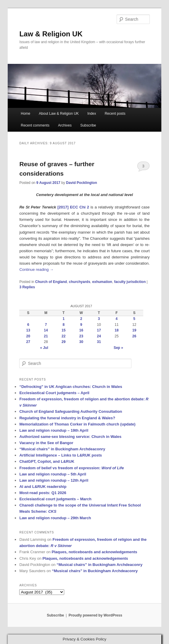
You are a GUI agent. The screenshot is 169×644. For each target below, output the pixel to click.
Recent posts (115, 114)
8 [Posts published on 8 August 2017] (63, 325)
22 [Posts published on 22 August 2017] (63, 336)
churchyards (80, 282)
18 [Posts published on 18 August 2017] (116, 330)
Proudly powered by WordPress (95, 615)
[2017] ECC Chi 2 (74, 207)
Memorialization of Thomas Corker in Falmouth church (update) (77, 424)
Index (92, 114)
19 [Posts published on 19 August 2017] (134, 330)
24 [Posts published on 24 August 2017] (99, 336)
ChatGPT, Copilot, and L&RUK (47, 461)
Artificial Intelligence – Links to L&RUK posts (61, 455)
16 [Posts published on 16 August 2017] (81, 330)
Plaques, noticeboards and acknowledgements (95, 552)
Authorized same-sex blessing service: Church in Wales (70, 437)
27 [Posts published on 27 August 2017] (28, 342)
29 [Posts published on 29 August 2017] (63, 342)
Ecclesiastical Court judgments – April (54, 393)
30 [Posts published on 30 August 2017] (81, 342)
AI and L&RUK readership (43, 487)
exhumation (102, 282)
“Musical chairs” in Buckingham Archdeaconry (62, 449)
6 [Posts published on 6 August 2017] (28, 325)
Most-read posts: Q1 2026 (43, 493)
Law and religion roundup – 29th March (55, 518)
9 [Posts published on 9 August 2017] (81, 325)
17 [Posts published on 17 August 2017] (99, 330)
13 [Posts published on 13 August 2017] (28, 330)
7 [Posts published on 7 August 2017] (46, 325)
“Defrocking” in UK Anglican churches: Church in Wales (71, 387)
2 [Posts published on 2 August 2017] (81, 319)
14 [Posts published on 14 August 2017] (46, 330)
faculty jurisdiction (130, 282)
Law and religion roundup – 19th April (54, 430)
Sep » (118, 348)
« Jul (44, 348)
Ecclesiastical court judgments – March (55, 499)
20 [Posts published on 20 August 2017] (28, 336)
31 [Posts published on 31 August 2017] (99, 342)
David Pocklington (82, 183)
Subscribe (88, 125)
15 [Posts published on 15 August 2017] (63, 330)
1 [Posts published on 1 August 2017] (63, 319)
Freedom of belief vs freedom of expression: (71, 468)
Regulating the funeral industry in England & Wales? (67, 418)
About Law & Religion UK (59, 114)
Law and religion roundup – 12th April (54, 480)
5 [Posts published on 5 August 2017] (134, 319)
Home (25, 114)
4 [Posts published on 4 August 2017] (117, 319)
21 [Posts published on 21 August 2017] (46, 336)
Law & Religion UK (51, 34)
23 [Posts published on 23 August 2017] (81, 336)
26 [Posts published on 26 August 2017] (134, 336)
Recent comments (35, 125)
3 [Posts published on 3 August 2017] (99, 319)
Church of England (51, 282)
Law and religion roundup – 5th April (53, 474)
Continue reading (36, 270)
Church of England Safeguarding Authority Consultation (71, 411)
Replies (27, 287)
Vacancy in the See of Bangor (46, 443)
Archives (65, 125)
